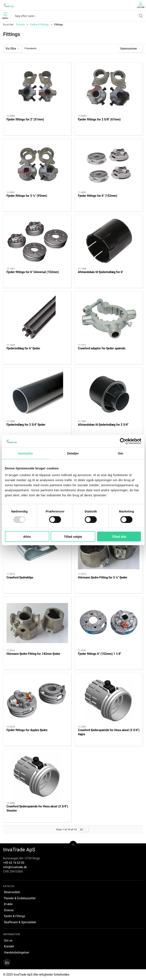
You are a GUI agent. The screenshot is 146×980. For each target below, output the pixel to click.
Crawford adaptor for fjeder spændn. (102, 348)
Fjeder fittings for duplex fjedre (27, 730)
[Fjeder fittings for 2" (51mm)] (37, 89)
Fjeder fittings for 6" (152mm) (98, 196)
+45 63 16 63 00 (14, 863)
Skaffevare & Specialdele (20, 922)
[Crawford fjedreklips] (37, 547)
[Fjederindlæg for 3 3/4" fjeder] (37, 394)
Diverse (9, 910)
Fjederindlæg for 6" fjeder (23, 348)
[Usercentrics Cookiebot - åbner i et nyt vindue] (123, 441)
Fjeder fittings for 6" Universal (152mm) (33, 272)
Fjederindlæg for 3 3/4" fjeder (26, 425)
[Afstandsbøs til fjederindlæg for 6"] (109, 241)
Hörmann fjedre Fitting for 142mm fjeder (33, 654)
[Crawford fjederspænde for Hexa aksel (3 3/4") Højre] (109, 699)
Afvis (27, 536)
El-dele (8, 904)
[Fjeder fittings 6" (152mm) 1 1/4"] (109, 623)
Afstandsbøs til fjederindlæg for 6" (101, 272)
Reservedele (12, 892)
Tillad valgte (73, 536)
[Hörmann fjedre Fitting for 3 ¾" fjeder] (109, 547)
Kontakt (9, 946)
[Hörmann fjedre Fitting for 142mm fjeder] (37, 623)
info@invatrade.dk (15, 867)
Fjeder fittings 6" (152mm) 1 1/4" (100, 654)
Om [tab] (120, 453)
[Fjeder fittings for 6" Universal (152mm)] (37, 241)
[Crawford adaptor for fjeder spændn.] (109, 318)
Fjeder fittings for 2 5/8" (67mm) (99, 119)
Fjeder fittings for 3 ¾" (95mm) (27, 196)
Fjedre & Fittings (39, 25)
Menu (5, 16)
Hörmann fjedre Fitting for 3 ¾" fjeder (103, 577)
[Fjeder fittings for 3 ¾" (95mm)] (37, 165)
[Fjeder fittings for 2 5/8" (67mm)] (109, 89)
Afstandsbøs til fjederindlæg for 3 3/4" (103, 425)
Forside (20, 25)
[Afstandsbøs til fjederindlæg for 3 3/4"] (109, 394)
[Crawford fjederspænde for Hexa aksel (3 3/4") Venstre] (37, 776)
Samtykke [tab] (26, 453)
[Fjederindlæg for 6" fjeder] (37, 318)
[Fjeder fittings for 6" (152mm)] (109, 165)
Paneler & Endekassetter (20, 898)
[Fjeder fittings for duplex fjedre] (37, 699)
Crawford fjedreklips (20, 577)
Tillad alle (119, 536)
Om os (8, 940)
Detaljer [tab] (73, 453)
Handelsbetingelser (17, 952)
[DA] (9, 5)
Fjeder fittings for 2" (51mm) (25, 119)
